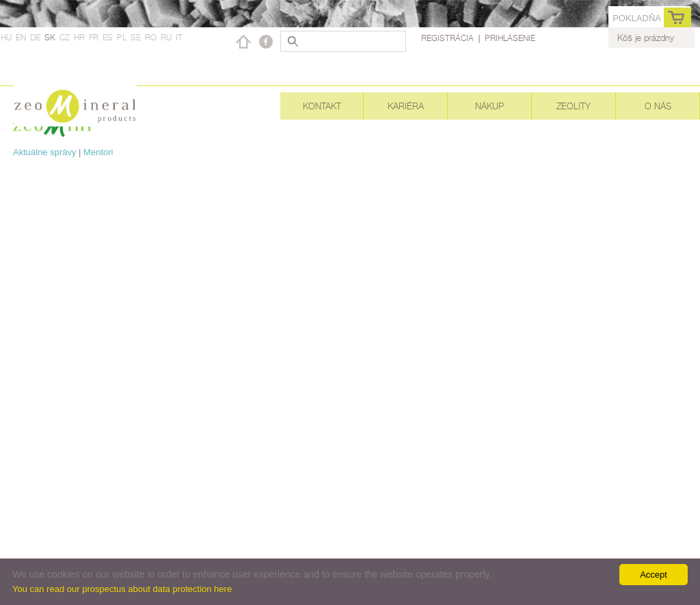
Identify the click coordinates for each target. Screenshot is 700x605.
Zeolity (574, 106)
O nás (658, 106)
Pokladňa (637, 18)
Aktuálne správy (45, 152)
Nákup (489, 106)
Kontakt (322, 106)
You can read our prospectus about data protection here (122, 589)
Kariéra (406, 106)
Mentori (98, 152)
